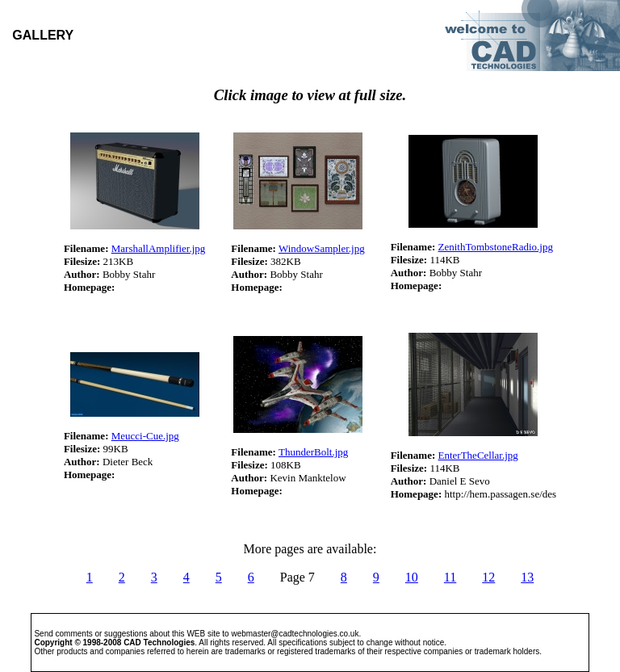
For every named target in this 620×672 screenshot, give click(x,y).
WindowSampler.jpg (322, 248)
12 (488, 577)
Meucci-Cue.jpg (145, 436)
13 (527, 577)
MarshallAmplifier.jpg (159, 248)
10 (412, 577)
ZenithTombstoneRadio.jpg (496, 247)
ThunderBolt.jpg (313, 452)
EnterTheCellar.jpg (478, 455)
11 (450, 577)
